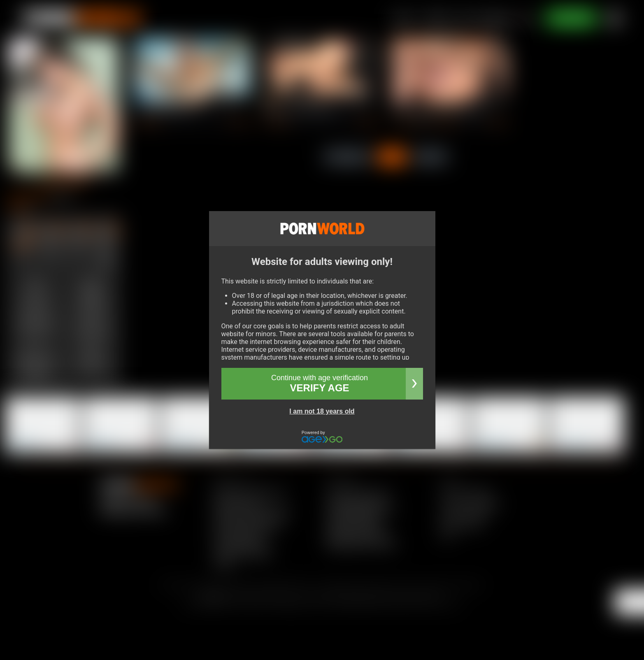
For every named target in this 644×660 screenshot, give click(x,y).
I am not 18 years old (322, 411)
